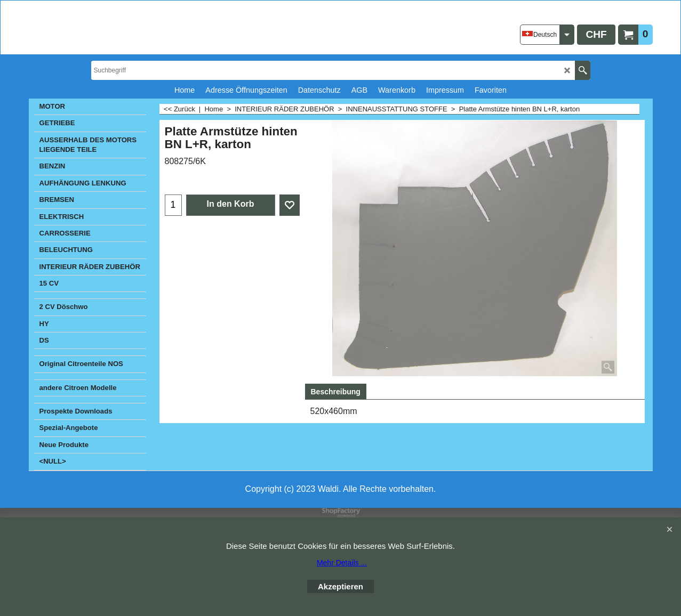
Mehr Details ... (342, 563)
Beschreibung (336, 392)
